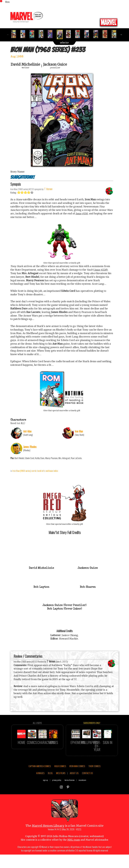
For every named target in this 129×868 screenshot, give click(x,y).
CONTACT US (87, 787)
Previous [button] (8, 34)
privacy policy (57, 793)
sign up (45, 793)
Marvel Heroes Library (48, 839)
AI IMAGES (40, 787)
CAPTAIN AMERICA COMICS (40, 779)
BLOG (50, 787)
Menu (7, 2)
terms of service (70, 793)
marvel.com (82, 793)
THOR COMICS (94, 779)
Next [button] (121, 34)
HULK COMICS (60, 779)
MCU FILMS (61, 787)
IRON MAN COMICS (77, 779)
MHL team (74, 853)
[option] (15, 34)
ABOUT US (74, 787)
